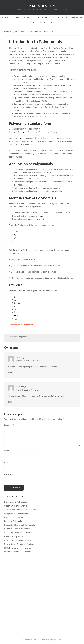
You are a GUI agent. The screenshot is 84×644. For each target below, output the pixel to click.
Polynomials (25, 32)
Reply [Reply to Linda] (11, 373)
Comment (9, 425)
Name (7, 450)
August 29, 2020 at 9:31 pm (28, 361)
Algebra (15, 32)
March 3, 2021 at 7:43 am (27, 390)
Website (8, 474)
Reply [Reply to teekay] (11, 402)
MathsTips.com (42, 6)
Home (7, 32)
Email (7, 462)
